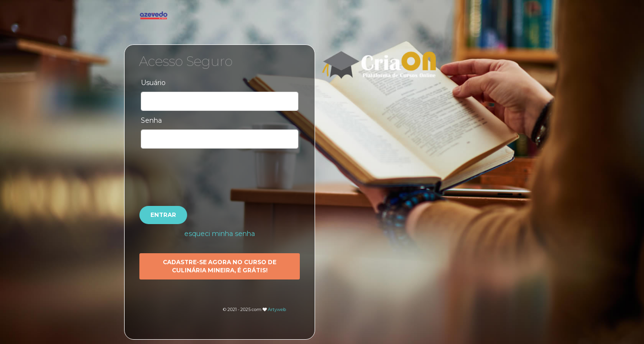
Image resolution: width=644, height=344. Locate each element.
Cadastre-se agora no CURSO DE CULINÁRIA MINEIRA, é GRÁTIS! (220, 266)
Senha (151, 120)
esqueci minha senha (220, 234)
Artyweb (277, 309)
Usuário (153, 83)
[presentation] (220, 172)
